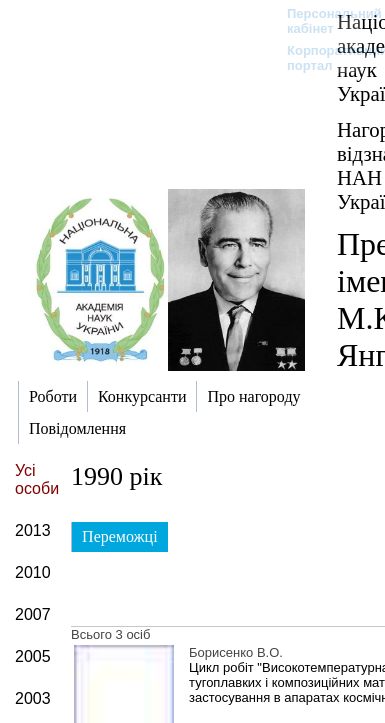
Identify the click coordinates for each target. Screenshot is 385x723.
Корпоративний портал (324, 58)
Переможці (120, 536)
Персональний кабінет (324, 21)
